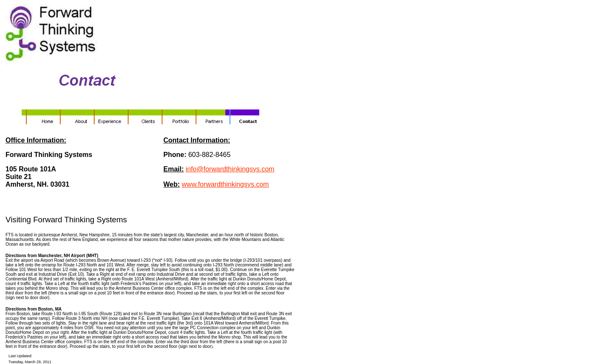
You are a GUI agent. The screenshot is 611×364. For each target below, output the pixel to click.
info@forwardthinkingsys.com (230, 169)
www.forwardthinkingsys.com (225, 184)
